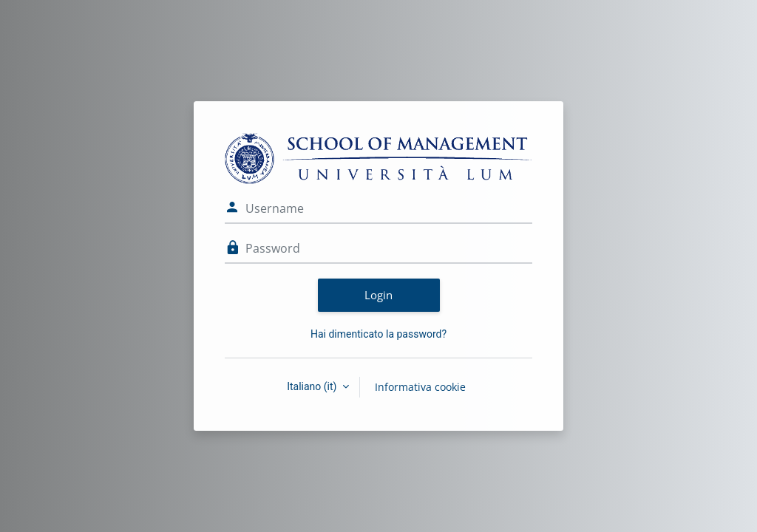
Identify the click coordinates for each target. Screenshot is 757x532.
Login (378, 295)
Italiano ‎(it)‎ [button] (313, 386)
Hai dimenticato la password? (378, 334)
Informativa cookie (420, 387)
